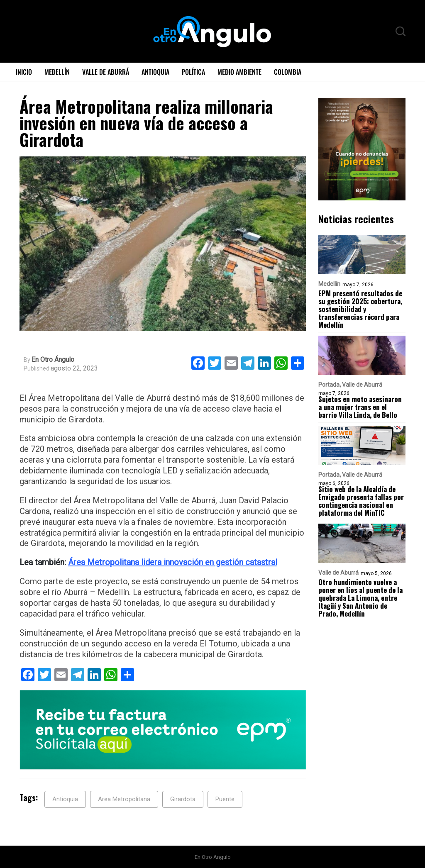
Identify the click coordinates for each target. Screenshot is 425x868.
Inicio (24, 72)
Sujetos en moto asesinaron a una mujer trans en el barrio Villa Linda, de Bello (360, 407)
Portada (329, 385)
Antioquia (155, 72)
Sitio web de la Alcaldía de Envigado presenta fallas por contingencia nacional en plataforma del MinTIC (361, 501)
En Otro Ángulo (53, 360)
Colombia (288, 72)
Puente (225, 799)
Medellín (57, 72)
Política (193, 72)
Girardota (183, 799)
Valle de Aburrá (106, 72)
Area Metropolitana (124, 799)
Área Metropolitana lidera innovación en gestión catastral (173, 562)
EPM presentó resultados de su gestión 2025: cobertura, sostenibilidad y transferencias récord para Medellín (360, 309)
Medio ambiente (239, 72)
